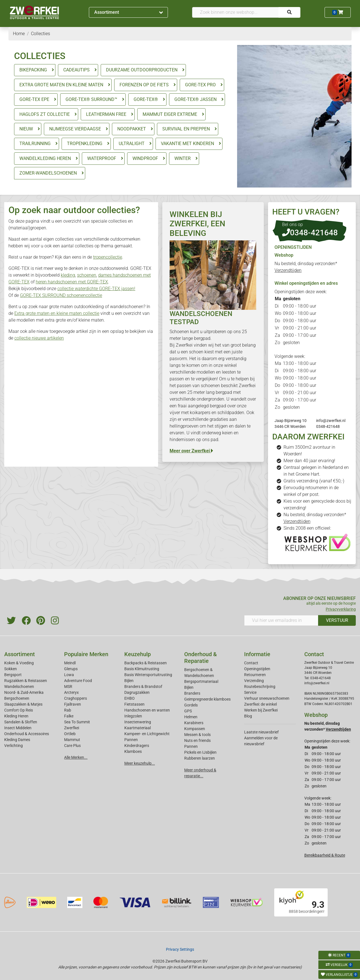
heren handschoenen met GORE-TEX (72, 282)
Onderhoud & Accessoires (27, 734)
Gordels (191, 705)
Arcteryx (71, 692)
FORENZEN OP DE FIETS (144, 85)
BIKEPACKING (33, 70)
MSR (68, 687)
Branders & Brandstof (143, 687)
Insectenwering (138, 722)
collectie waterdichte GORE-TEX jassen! (96, 289)
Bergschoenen (17, 698)
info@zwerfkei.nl (331, 421)
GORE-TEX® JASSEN (195, 99)
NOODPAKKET (132, 129)
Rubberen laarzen (200, 758)
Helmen (191, 717)
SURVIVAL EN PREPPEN (186, 129)
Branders (192, 693)
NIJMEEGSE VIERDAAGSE (75, 129)
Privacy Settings (180, 949)
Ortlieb (70, 734)
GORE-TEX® (146, 99)
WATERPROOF (102, 158)
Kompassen (195, 729)
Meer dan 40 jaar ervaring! (309, 461)
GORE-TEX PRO (200, 85)
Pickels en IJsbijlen (200, 752)
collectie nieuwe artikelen (39, 338)
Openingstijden (257, 669)
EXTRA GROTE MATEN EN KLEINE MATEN (61, 85)
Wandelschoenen (19, 687)
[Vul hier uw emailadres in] (281, 620)
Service (250, 692)
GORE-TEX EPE (34, 99)
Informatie (257, 654)
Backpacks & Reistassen (146, 663)
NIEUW (26, 129)
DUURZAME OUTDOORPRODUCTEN (142, 70)
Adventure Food (78, 681)
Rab (68, 710)
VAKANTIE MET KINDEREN (187, 144)
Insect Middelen (18, 728)
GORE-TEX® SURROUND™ (91, 99)
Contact (251, 663)
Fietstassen (134, 704)
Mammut (72, 740)
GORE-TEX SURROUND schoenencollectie (61, 295)
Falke (69, 716)
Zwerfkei (72, 728)
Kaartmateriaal (138, 728)
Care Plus (72, 746)
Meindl (70, 663)
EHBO (130, 698)
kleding (68, 275)
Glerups (71, 669)
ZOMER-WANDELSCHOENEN (48, 173)
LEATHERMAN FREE (106, 114)
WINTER (183, 158)
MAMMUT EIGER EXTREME (170, 114)
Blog (248, 716)
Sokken (11, 669)
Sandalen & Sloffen (21, 722)
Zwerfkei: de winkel (260, 704)
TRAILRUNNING (35, 144)
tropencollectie (108, 257)
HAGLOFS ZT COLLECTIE (45, 114)
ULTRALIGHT (132, 144)
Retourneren (255, 675)
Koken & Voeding (19, 663)
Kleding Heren (16, 716)
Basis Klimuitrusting (142, 669)
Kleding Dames (17, 740)
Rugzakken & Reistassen (26, 681)
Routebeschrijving (260, 687)
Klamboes (133, 751)
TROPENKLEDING (85, 144)
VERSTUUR (337, 620)
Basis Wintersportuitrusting (148, 675)
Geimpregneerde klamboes (207, 699)
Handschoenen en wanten (147, 710)
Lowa (69, 675)
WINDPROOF (145, 158)
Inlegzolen (133, 716)
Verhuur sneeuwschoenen (267, 698)
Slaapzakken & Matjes (23, 704)
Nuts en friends (197, 740)
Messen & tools (197, 735)
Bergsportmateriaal (201, 681)
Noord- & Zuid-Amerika (24, 692)
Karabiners (194, 723)
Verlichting (13, 746)
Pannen (191, 746)
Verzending (254, 681)
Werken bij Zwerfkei (261, 710)
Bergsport (13, 675)
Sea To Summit (77, 722)
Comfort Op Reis (19, 710)
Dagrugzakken (137, 692)
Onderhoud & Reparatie (201, 658)
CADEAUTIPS (76, 70)
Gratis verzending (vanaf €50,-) (314, 481)
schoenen (87, 275)
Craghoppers (76, 698)
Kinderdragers (137, 746)
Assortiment (129, 12)
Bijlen (129, 681)
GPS (188, 711)
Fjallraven (73, 704)
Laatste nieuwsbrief (261, 732)
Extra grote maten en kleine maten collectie (57, 313)
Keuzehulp (138, 654)
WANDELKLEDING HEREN (45, 158)
